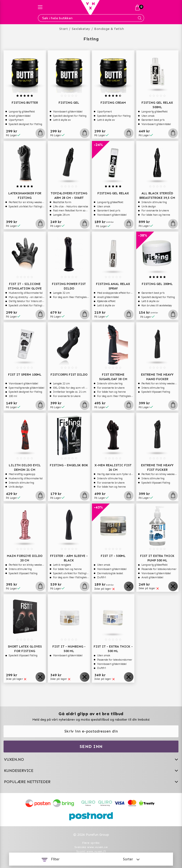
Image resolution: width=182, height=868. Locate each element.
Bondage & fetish (109, 29)
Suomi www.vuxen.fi (91, 851)
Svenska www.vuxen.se (91, 847)
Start (64, 29)
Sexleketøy (81, 29)
